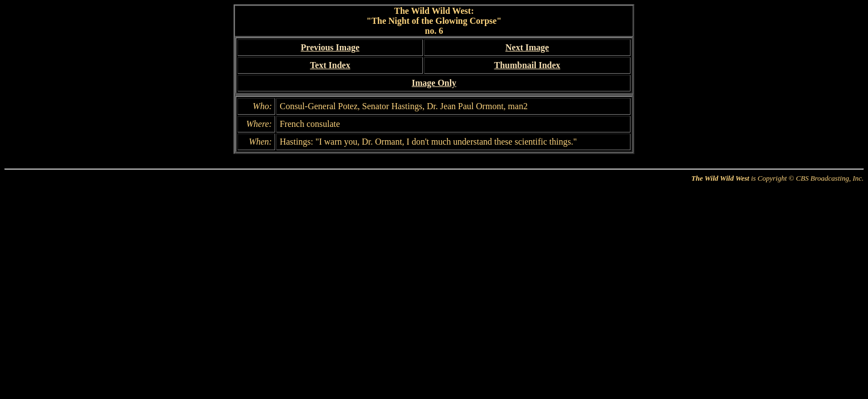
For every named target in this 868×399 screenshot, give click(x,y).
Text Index (330, 65)
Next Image (527, 47)
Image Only (434, 83)
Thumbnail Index (527, 65)
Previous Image (330, 47)
